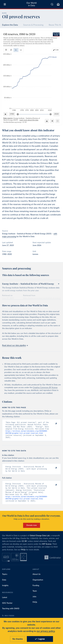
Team (35, 594)
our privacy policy (46, 631)
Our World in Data (31, 4)
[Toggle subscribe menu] (58, 4)
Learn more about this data (29, 120)
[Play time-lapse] (5, 114)
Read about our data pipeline (15, 345)
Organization (38, 583)
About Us (37, 577)
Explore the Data (10, 25)
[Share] (52, 121)
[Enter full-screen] (58, 121)
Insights (5, 588)
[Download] (47, 121)
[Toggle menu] (5, 4)
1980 (12, 114)
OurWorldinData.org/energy (12, 122)
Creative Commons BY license (45, 388)
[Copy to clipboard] (53, 424)
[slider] (18, 114)
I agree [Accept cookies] (40, 639)
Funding (36, 588)
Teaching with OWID (11, 611)
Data (4, 583)
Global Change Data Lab (40, 538)
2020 (56, 114)
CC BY (25, 122)
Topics (5, 577)
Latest (5, 600)
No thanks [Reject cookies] (18, 639)
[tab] (6, 50)
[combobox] (52, 4)
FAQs (23, 552)
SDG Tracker (7, 606)
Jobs (34, 599)
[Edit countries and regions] (56, 50)
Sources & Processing (33, 25)
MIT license (47, 547)
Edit (57, 50)
